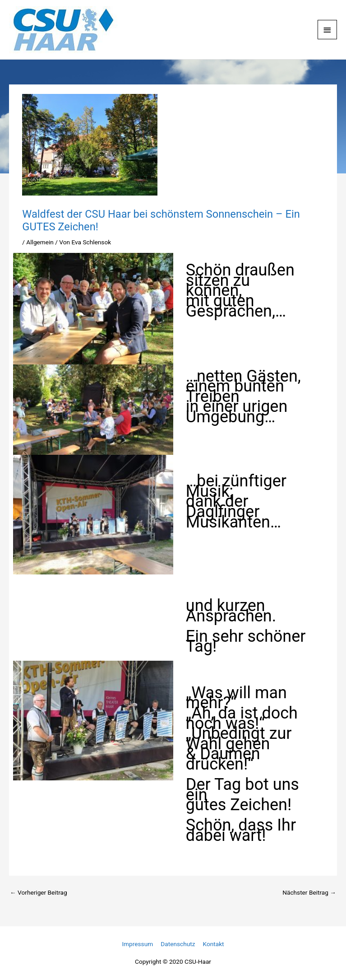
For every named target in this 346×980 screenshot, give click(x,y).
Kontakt (214, 944)
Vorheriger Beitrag (39, 892)
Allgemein (40, 242)
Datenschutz (178, 944)
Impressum (137, 944)
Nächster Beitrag (309, 892)
